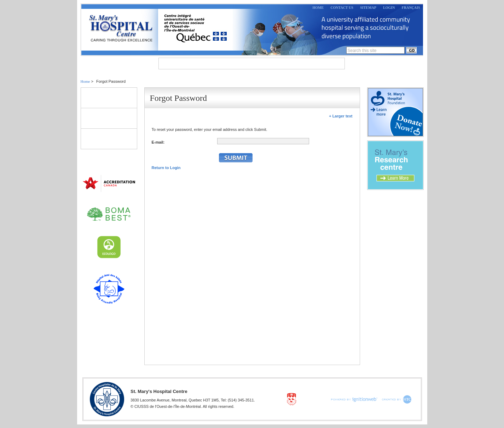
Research (293, 63)
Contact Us (342, 8)
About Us (178, 63)
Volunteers (109, 118)
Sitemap (368, 8)
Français (411, 8)
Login (389, 8)
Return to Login (166, 168)
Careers (328, 63)
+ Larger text (341, 116)
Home (318, 8)
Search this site (362, 51)
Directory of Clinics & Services (109, 139)
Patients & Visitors (109, 98)
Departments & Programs (236, 63)
